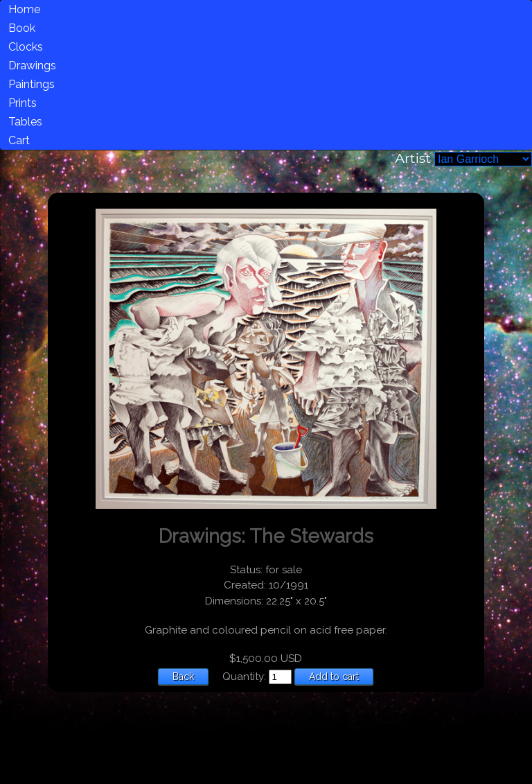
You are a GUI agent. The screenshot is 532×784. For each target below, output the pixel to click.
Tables (25, 122)
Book (22, 28)
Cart (19, 140)
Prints (23, 103)
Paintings (32, 84)
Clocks (26, 47)
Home (24, 9)
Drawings (32, 66)
